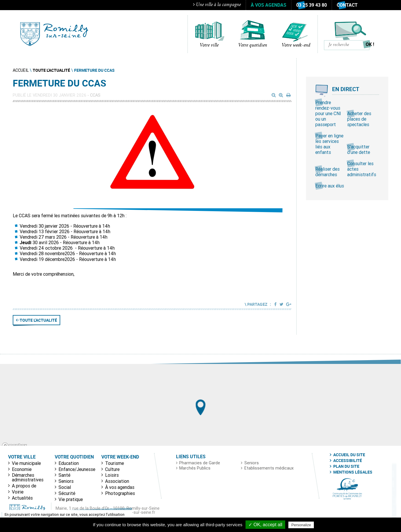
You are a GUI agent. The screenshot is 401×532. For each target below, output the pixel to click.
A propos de (24, 486)
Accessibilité (348, 461)
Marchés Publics (195, 468)
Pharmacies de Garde (200, 463)
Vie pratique (71, 499)
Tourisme (115, 463)
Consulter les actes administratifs (362, 169)
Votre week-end (296, 45)
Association (117, 481)
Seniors (66, 481)
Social (65, 487)
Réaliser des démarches (327, 172)
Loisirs (112, 475)
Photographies (120, 493)
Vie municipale (26, 463)
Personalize (301, 525)
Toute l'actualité (38, 320)
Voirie (18, 492)
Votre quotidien (253, 45)
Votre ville (209, 45)
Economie (22, 469)
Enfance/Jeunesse (77, 469)
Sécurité (67, 493)
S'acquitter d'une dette (359, 149)
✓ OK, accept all (265, 525)
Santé (64, 475)
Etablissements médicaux (269, 468)
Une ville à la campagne (217, 5)
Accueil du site (349, 455)
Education (69, 463)
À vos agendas (269, 5)
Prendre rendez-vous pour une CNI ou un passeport (328, 114)
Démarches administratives (28, 477)
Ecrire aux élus (330, 186)
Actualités (22, 498)
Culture (112, 469)
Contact (347, 5)
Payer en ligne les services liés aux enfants (329, 144)
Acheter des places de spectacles (359, 119)
